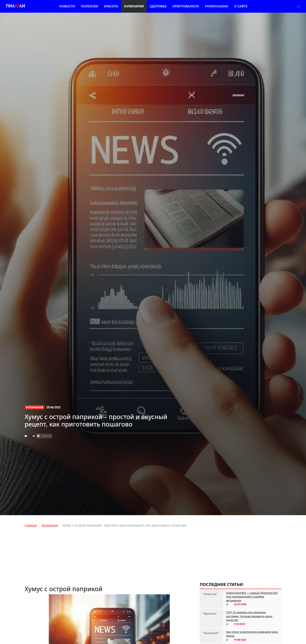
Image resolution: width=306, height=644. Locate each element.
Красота (111, 6)
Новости (67, 6)
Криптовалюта (186, 6)
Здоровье (158, 6)
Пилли (16, 6)
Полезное (89, 6)
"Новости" (210, 594)
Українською (217, 6)
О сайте (241, 6)
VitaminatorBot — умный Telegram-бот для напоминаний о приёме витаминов (252, 597)
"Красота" (210, 613)
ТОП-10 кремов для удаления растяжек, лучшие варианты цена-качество (249, 616)
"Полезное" (211, 633)
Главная (31, 525)
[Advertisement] (109, 558)
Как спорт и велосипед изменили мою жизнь (252, 634)
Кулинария (134, 6)
